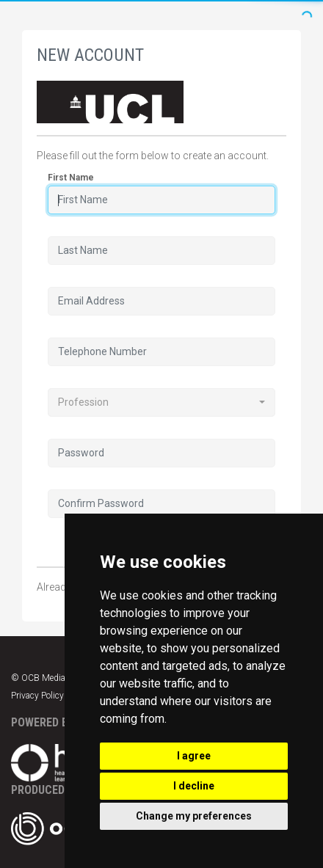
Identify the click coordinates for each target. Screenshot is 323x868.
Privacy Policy (37, 696)
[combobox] (161, 402)
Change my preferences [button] (194, 816)
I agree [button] (194, 756)
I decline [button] (194, 786)
